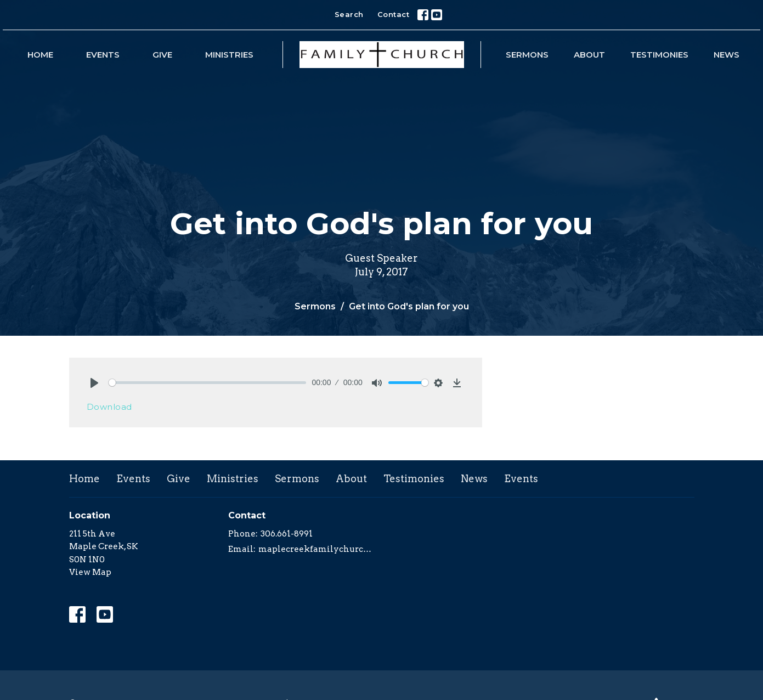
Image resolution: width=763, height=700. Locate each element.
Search (349, 14)
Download (109, 407)
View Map (90, 572)
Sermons (527, 55)
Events (103, 55)
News (727, 55)
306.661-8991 (287, 534)
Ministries (229, 55)
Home (40, 55)
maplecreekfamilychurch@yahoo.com (317, 549)
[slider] (208, 383)
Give (162, 55)
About (589, 55)
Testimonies (659, 55)
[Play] (94, 383)
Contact (394, 14)
